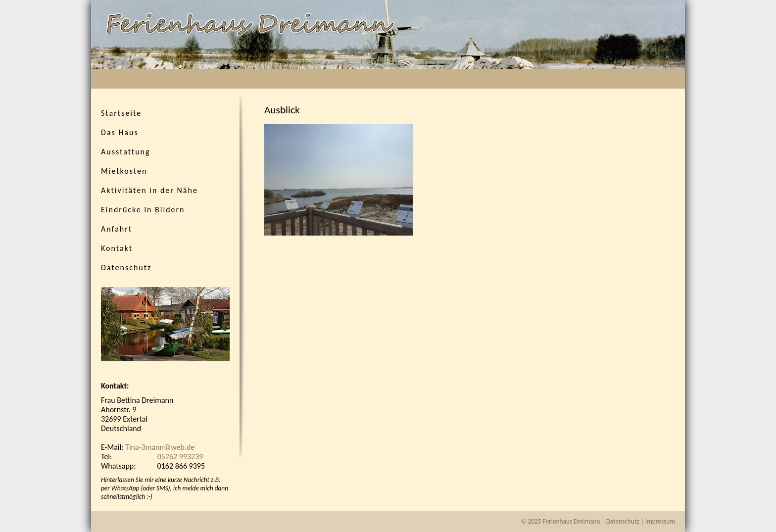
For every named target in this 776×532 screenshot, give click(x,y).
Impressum (660, 521)
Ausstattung (126, 152)
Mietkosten (124, 171)
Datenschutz (126, 267)
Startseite (121, 113)
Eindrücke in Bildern (143, 210)
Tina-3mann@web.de (160, 447)
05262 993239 (180, 457)
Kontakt (117, 248)
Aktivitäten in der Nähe (149, 190)
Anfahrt (117, 229)
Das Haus (120, 132)
